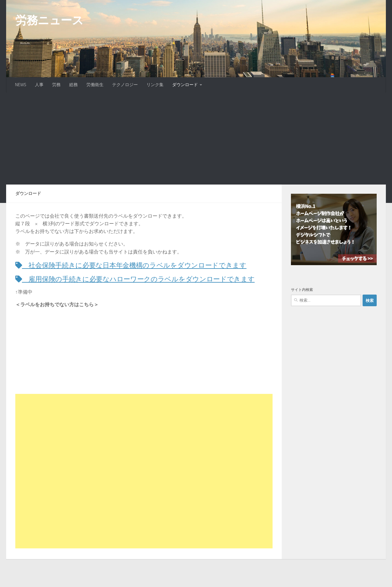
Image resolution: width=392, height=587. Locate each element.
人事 (39, 85)
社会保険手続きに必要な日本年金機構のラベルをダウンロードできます (141, 265)
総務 (73, 85)
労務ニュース (49, 20)
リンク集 (155, 85)
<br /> (34, 360)
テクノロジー (125, 85)
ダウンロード (185, 85)
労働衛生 (95, 85)
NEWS (21, 85)
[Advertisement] (196, 139)
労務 (56, 85)
